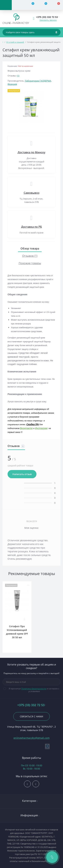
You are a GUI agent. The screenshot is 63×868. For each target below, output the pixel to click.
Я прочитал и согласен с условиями (33, 690)
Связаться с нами (32, 716)
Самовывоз (32, 193)
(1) (18, 76)
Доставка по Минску (32, 152)
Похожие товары (30, 263)
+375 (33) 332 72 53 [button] (32, 705)
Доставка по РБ (32, 227)
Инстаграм (41, 428)
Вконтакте (26, 428)
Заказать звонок (48, 20)
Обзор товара (30, 248)
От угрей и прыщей (15, 42)
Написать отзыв (22, 474)
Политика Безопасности (34, 689)
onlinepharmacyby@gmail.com (32, 738)
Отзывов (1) (30, 256)
